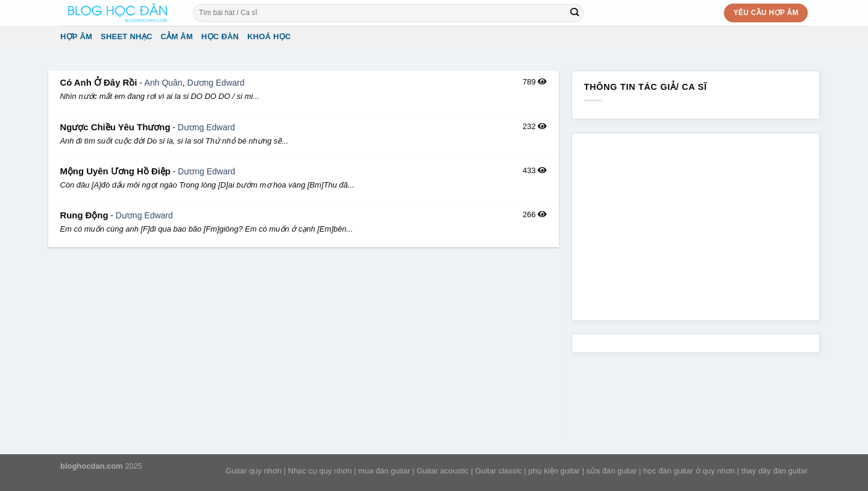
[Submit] (575, 13)
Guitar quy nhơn (253, 471)
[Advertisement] (303, 346)
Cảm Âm (177, 36)
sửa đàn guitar (612, 471)
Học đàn (220, 36)
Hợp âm (76, 36)
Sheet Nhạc (126, 36)
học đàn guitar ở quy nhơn (689, 471)
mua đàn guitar (384, 471)
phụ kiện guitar (554, 471)
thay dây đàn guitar (775, 471)
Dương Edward (215, 83)
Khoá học (269, 36)
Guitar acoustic (442, 471)
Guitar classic (498, 471)
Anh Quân (164, 83)
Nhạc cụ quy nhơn (320, 471)
